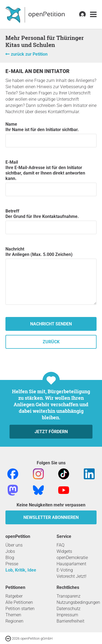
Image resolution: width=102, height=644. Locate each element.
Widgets (64, 551)
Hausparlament (71, 564)
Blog (10, 558)
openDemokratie (72, 558)
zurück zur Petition (29, 54)
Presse (12, 564)
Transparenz (69, 596)
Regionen (14, 621)
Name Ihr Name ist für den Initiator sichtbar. (51, 134)
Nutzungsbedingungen (78, 602)
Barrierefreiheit (70, 621)
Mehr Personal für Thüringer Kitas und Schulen (45, 41)
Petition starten (20, 609)
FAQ (61, 545)
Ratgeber (14, 596)
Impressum (67, 615)
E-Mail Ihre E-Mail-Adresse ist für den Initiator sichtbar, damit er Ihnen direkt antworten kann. (51, 178)
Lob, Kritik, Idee (21, 570)
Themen (13, 615)
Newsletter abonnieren (51, 517)
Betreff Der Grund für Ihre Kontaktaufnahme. (51, 221)
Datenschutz (69, 609)
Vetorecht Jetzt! (72, 576)
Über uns (14, 545)
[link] (93, 15)
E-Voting (65, 570)
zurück (51, 342)
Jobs (10, 551)
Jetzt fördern (51, 432)
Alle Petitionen (19, 602)
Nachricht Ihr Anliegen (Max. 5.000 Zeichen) (51, 276)
